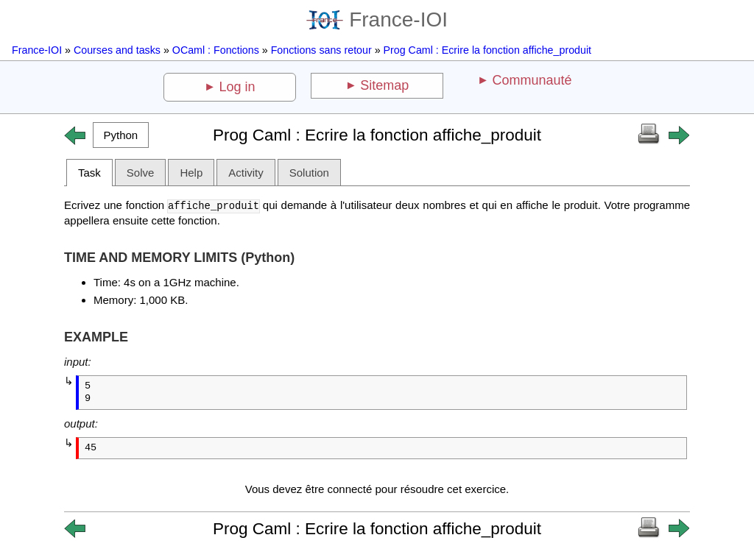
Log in (237, 87)
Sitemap (384, 85)
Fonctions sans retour (321, 50)
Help (191, 173)
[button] (121, 135)
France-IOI (377, 20)
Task (89, 173)
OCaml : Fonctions (216, 50)
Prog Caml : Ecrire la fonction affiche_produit (488, 50)
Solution (309, 173)
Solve (141, 173)
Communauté (532, 80)
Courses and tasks (117, 50)
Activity (246, 173)
